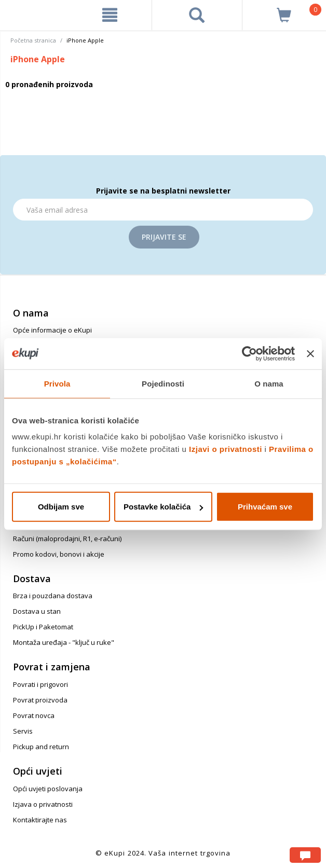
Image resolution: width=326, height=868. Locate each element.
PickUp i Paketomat (43, 627)
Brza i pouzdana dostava (53, 596)
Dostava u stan (37, 611)
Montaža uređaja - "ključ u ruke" (64, 642)
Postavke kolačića (163, 507)
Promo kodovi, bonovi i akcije (59, 554)
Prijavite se (164, 237)
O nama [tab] (269, 383)
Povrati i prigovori (40, 684)
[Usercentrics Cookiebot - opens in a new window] (249, 353)
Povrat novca (34, 715)
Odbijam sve (61, 507)
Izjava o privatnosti (43, 804)
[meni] (110, 15)
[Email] (163, 210)
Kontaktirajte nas (40, 820)
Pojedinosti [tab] (163, 383)
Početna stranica (33, 40)
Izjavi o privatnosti (226, 449)
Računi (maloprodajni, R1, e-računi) (67, 539)
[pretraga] (197, 15)
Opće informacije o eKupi (52, 330)
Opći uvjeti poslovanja (48, 789)
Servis (23, 731)
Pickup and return (41, 747)
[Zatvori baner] (310, 353)
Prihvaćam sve (265, 507)
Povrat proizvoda (40, 700)
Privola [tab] (57, 383)
